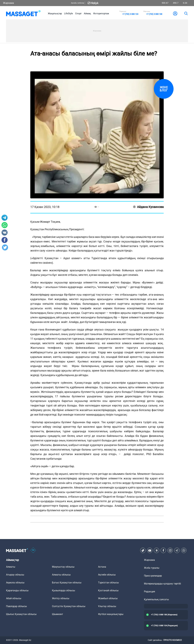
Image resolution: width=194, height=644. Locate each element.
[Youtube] (150, 550)
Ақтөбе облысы (107, 575)
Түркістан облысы (108, 583)
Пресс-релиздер (153, 576)
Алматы (11, 567)
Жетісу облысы (61, 598)
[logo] (23, 14)
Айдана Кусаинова (148, 207)
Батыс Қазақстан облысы (67, 583)
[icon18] (33, 550)
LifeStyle (69, 14)
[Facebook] (163, 550)
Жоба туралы (152, 568)
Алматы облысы (61, 575)
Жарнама (8, 3)
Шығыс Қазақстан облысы (21, 614)
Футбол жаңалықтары (111, 614)
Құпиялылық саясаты (156, 599)
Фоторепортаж (101, 14)
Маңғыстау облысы (63, 567)
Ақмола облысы (15, 583)
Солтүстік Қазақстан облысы (69, 606)
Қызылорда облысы (64, 590)
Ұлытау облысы (107, 606)
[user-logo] (175, 14)
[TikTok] (143, 550)
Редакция (150, 592)
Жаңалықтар (55, 14)
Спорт (78, 14)
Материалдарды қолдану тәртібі (162, 584)
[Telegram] (177, 550)
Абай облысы (14, 598)
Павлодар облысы (16, 606)
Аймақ (87, 14)
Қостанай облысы (108, 590)
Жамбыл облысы (108, 598)
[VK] (157, 550)
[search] (186, 14)
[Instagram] (170, 550)
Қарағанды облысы (17, 590)
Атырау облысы (15, 575)
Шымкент (58, 614)
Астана (102, 567)
